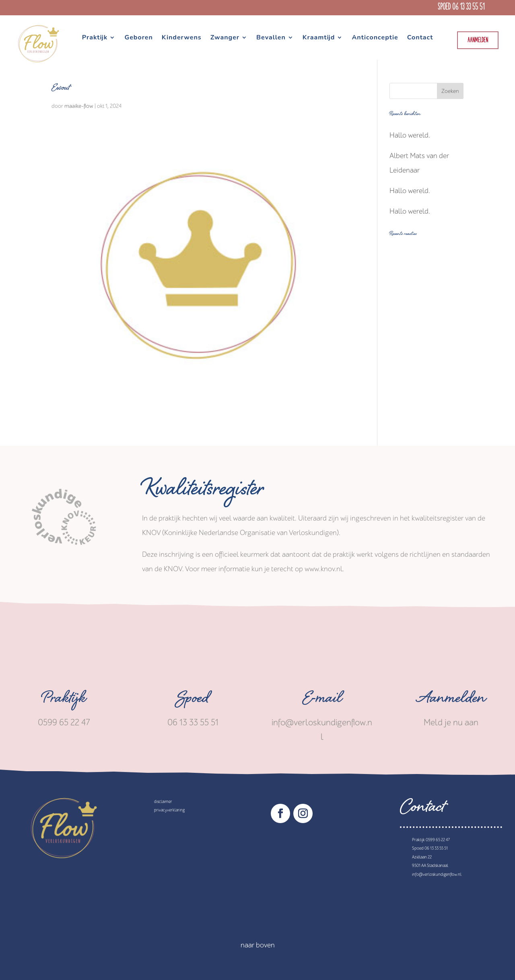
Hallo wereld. (410, 135)
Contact (420, 38)
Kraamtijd (319, 38)
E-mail (322, 700)
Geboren (138, 38)
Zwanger (225, 38)
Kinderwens (182, 38)
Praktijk (95, 38)
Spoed (193, 700)
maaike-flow (79, 106)
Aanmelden (478, 40)
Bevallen (271, 38)
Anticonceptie (375, 38)
